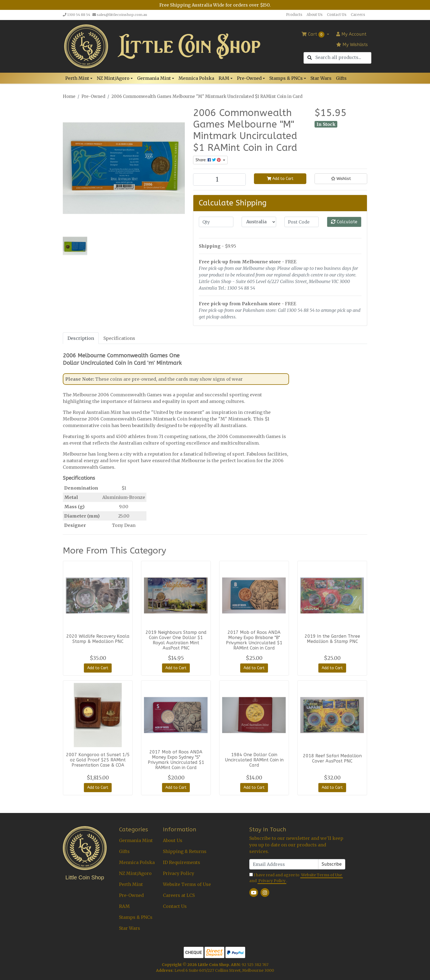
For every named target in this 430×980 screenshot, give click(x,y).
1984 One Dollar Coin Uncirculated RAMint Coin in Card (254, 760)
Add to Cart (280, 179)
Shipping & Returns (185, 851)
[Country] (259, 222)
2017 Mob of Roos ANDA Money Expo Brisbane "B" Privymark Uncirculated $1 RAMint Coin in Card (254, 640)
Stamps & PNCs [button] (286, 78)
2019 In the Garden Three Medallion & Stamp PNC (332, 639)
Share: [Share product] (209, 160)
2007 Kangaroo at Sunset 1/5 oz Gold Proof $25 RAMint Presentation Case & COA (98, 760)
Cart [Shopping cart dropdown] (314, 35)
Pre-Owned (131, 895)
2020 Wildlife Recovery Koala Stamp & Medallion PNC (98, 639)
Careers (358, 15)
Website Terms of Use (187, 884)
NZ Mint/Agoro (135, 873)
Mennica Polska (196, 78)
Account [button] (351, 34)
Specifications (119, 338)
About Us (315, 15)
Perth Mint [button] (77, 78)
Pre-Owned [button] (249, 78)
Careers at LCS (179, 895)
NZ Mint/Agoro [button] (113, 78)
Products (294, 15)
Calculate (344, 222)
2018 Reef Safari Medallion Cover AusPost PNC (332, 758)
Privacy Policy (179, 873)
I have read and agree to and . (296, 878)
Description (81, 338)
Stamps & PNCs (136, 917)
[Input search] (343, 57)
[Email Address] (284, 864)
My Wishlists (352, 45)
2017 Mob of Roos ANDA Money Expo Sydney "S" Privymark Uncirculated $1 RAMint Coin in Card (176, 760)
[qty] (216, 222)
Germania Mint (136, 840)
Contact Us (337, 15)
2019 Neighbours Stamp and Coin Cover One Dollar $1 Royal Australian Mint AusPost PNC (176, 640)
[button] (341, 179)
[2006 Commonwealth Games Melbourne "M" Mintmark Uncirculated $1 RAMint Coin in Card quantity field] (219, 180)
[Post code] (302, 222)
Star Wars (321, 78)
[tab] (81, 338)
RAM (124, 906)
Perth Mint (131, 884)
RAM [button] (224, 78)
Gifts (341, 78)
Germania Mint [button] (154, 78)
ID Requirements (182, 862)
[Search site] (310, 58)
